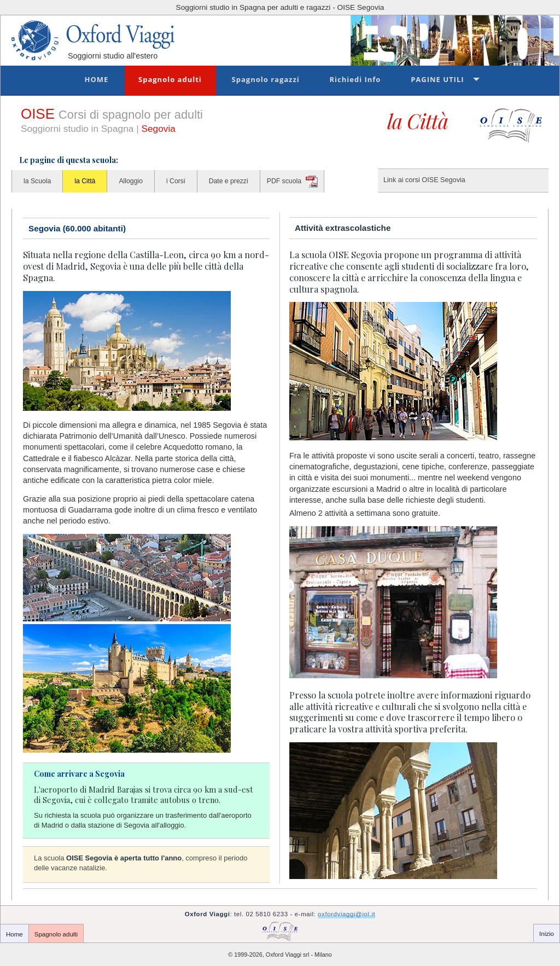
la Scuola (37, 181)
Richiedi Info (355, 79)
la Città (85, 181)
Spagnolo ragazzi (266, 79)
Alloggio (131, 181)
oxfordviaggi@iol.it (346, 914)
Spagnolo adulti (170, 79)
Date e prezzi (229, 181)
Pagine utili (437, 79)
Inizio (547, 934)
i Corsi (176, 181)
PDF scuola (284, 181)
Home (96, 79)
